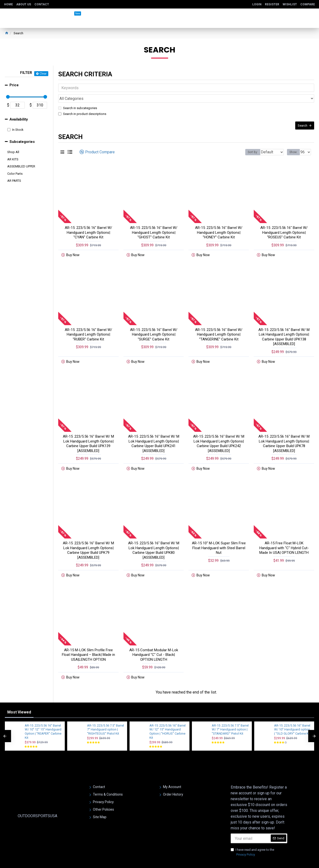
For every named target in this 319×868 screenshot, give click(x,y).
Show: (295, 146)
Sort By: (249, 146)
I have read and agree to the (252, 839)
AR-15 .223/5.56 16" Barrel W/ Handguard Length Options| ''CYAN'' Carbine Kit (88, 227)
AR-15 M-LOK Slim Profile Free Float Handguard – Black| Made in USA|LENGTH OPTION (88, 641)
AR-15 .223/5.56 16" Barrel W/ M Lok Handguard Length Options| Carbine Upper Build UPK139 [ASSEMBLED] (88, 434)
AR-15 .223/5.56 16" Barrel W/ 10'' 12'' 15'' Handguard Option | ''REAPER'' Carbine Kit (43, 719)
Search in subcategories (78, 97)
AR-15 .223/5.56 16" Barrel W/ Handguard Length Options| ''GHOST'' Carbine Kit (154, 227)
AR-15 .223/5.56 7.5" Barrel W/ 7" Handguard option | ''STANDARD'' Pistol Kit (230, 716)
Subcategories (22, 142)
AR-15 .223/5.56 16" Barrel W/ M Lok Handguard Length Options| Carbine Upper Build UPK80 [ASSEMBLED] (154, 539)
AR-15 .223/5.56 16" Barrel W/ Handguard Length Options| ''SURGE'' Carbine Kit (154, 327)
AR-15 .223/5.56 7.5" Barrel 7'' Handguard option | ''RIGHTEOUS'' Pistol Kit (106, 716)
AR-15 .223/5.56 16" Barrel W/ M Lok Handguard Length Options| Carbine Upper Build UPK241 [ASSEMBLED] (154, 434)
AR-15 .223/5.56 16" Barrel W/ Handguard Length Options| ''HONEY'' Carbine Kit (219, 227)
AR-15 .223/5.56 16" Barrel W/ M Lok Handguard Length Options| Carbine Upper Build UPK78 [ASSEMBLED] (284, 434)
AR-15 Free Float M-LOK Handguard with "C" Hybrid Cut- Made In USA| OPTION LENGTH (284, 536)
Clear (43, 74)
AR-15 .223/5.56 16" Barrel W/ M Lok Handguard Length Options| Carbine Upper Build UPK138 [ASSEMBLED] (284, 329)
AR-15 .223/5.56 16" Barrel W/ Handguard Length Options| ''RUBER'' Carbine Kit (88, 327)
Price (14, 85)
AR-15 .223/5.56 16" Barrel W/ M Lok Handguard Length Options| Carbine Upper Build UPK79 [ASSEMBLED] (88, 539)
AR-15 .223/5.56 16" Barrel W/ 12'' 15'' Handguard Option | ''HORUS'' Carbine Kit (168, 719)
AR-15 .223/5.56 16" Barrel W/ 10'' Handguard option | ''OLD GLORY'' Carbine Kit (292, 716)
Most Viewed (19, 699)
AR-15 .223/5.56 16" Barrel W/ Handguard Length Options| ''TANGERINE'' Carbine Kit (219, 327)
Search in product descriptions (82, 103)
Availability (19, 119)
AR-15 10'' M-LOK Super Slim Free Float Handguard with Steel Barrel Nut (219, 536)
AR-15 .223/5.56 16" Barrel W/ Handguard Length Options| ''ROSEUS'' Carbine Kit (284, 227)
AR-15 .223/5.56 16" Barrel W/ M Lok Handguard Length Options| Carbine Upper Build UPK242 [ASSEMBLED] (219, 434)
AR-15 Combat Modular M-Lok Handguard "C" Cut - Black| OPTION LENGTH (154, 641)
